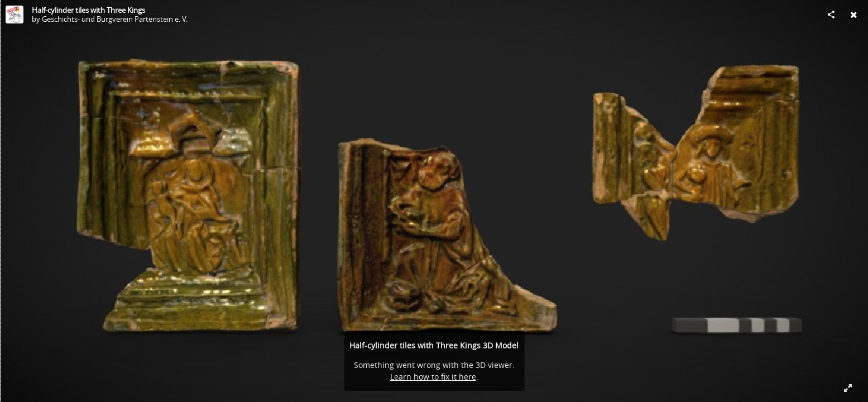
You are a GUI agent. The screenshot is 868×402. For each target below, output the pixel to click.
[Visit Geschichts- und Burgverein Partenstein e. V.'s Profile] (15, 15)
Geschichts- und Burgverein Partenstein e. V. (115, 19)
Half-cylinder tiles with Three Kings (88, 10)
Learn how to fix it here (433, 377)
